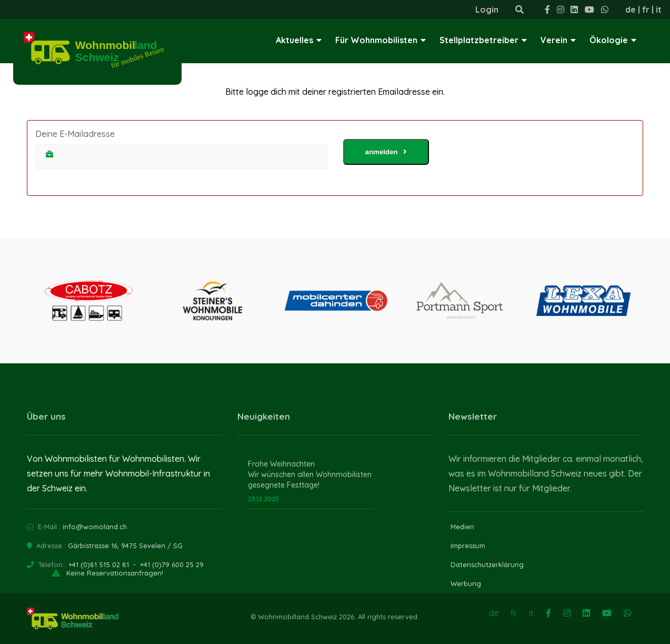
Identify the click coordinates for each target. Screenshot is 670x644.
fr (646, 9)
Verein (558, 40)
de (631, 9)
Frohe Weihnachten (281, 464)
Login (487, 9)
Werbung (466, 583)
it (659, 9)
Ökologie (613, 40)
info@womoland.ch (95, 527)
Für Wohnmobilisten (381, 40)
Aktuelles (299, 40)
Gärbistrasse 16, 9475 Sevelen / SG (125, 546)
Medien (462, 527)
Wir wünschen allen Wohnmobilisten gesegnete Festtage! (310, 480)
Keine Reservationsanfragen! (115, 573)
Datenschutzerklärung (487, 564)
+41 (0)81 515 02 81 (99, 564)
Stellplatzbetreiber (483, 40)
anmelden (386, 152)
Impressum (468, 546)
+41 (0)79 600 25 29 (172, 564)
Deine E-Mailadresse (75, 134)
